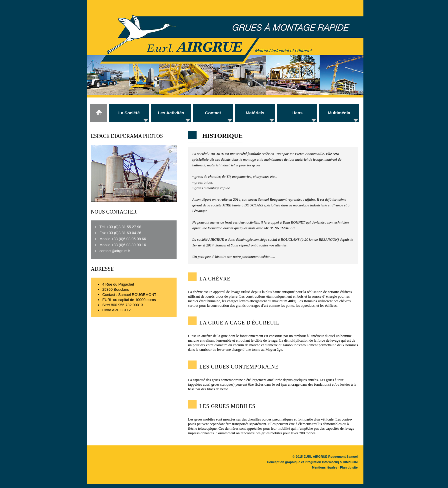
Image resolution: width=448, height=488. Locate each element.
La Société (129, 113)
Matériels (255, 113)
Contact (213, 113)
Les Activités (171, 113)
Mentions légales (325, 467)
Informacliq (330, 462)
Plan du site (349, 467)
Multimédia (339, 113)
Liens (297, 113)
